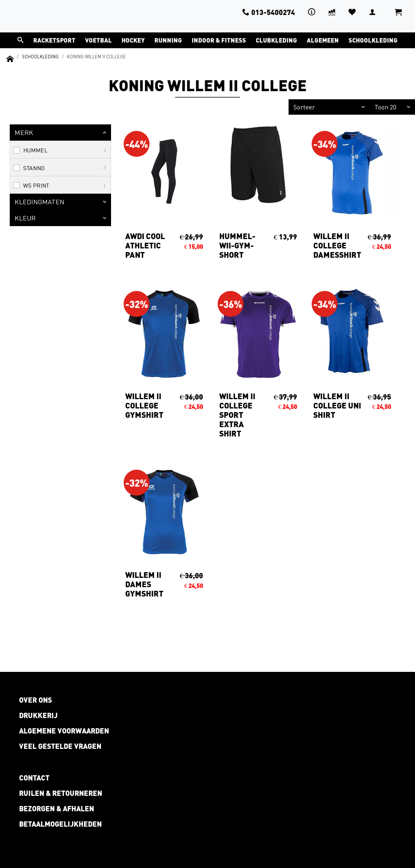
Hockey (133, 40)
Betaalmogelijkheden (60, 824)
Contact (34, 778)
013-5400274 (269, 12)
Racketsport (54, 40)
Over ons (35, 700)
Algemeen (323, 40)
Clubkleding (276, 40)
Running (168, 40)
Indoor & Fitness (219, 40)
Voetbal (98, 40)
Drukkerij (38, 715)
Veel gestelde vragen (60, 746)
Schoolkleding (373, 40)
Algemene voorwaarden (64, 731)
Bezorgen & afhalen (57, 808)
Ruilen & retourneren (61, 793)
